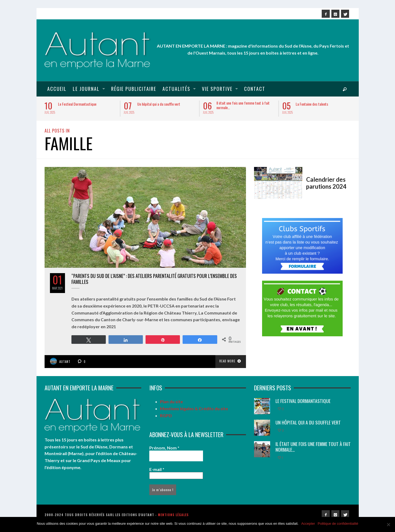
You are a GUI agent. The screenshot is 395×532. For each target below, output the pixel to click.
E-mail (157, 469)
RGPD (166, 415)
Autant (65, 362)
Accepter (308, 524)
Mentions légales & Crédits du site (194, 408)
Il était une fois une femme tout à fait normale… (243, 105)
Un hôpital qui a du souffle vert (159, 104)
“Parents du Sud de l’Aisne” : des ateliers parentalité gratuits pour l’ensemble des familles (154, 279)
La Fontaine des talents (312, 104)
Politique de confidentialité (338, 524)
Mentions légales (173, 515)
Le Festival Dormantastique (77, 104)
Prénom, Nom (164, 448)
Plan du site (171, 401)
